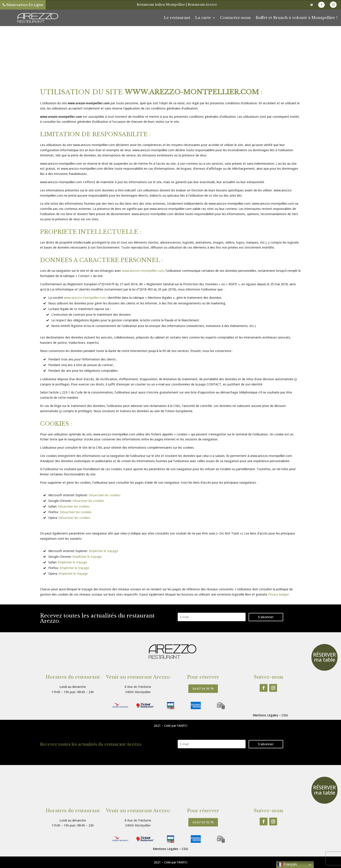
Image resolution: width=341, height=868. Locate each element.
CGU (285, 715)
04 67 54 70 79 (203, 689)
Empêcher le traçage (103, 551)
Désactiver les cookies (105, 495)
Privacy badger (279, 594)
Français (287, 865)
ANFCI (183, 726)
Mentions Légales (265, 715)
